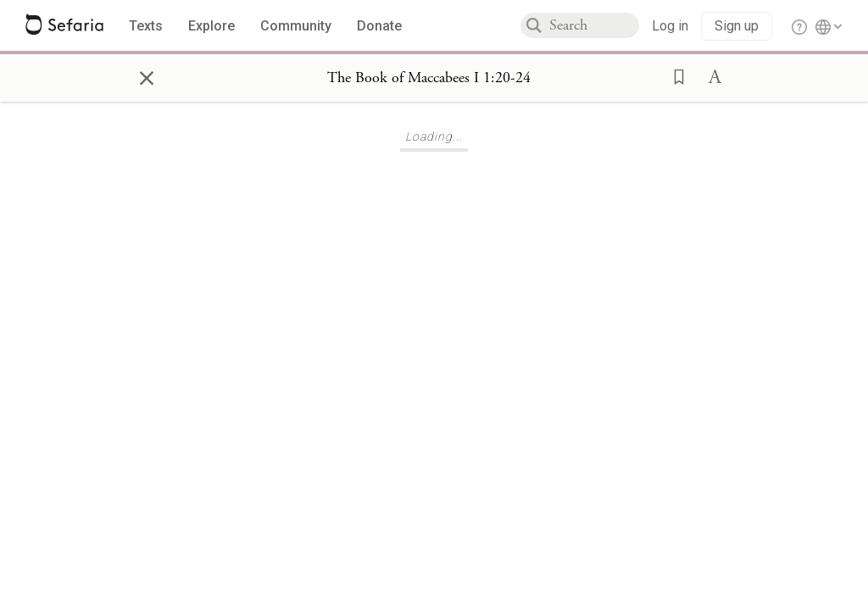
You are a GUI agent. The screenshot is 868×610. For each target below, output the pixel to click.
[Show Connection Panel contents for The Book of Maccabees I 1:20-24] (429, 78)
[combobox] (594, 25)
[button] (674, 75)
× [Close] (147, 75)
